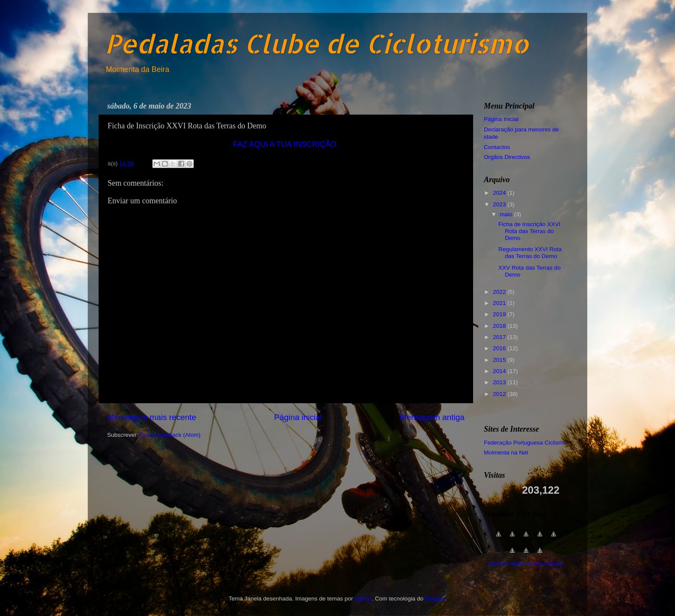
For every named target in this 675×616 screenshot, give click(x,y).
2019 (500, 314)
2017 (500, 337)
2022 (500, 292)
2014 (500, 371)
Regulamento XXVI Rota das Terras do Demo (530, 253)
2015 (500, 360)
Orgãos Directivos (507, 157)
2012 (500, 394)
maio (507, 214)
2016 (500, 348)
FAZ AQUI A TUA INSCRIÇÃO (285, 144)
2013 (500, 382)
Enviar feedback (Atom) (170, 435)
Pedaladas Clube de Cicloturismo (317, 43)
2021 (500, 303)
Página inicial (298, 417)
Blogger (435, 599)
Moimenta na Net (506, 453)
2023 (500, 204)
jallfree (363, 599)
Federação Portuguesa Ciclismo (525, 443)
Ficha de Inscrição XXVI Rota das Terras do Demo (529, 231)
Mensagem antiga (432, 417)
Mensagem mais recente (152, 417)
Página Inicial (501, 119)
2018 (500, 326)
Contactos (497, 147)
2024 (500, 193)
